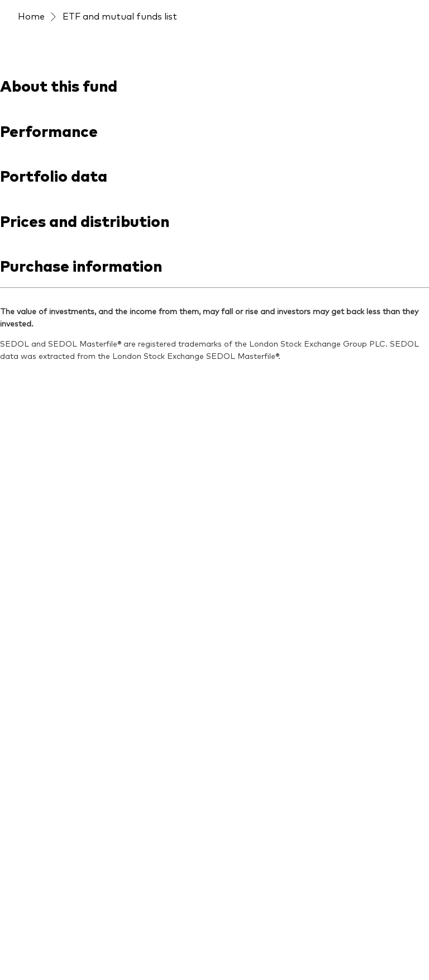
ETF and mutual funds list (120, 16)
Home (31, 16)
